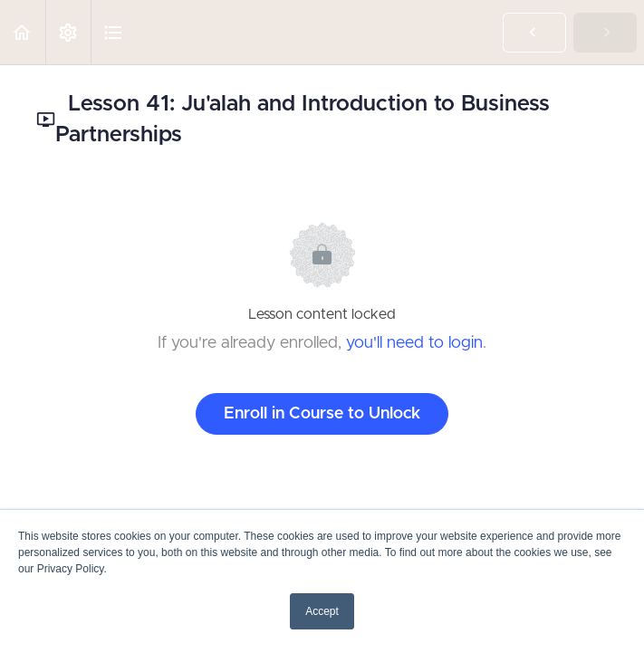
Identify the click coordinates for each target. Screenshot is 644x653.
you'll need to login (414, 343)
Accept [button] (322, 611)
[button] (23, 32)
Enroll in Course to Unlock (322, 414)
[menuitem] (68, 32)
